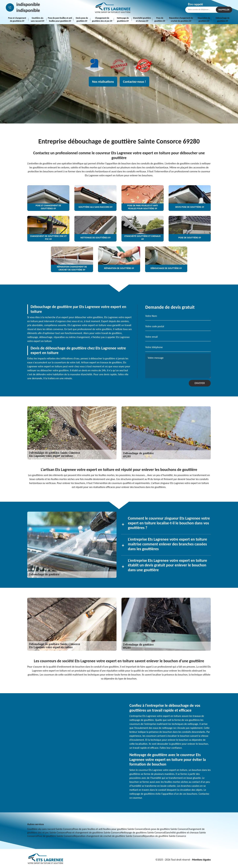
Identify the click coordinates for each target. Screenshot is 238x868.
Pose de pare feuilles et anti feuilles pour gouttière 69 (60, 19)
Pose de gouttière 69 (160, 19)
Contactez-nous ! (134, 82)
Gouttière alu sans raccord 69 (38, 19)
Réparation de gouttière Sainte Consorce (164, 836)
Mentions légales (201, 860)
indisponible (28, 4)
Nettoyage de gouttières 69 (123, 19)
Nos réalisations (103, 82)
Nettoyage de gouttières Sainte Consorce (143, 832)
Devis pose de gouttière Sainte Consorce (166, 829)
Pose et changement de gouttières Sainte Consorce (94, 832)
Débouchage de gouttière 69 (223, 19)
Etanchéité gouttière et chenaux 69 (142, 19)
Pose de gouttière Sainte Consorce (55, 836)
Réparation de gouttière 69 (204, 19)
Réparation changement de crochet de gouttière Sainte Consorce (108, 836)
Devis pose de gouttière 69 (82, 19)
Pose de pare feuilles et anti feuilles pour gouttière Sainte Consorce (109, 829)
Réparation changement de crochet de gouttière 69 (181, 19)
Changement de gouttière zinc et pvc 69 (102, 19)
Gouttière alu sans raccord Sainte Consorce (50, 829)
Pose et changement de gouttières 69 (17, 19)
